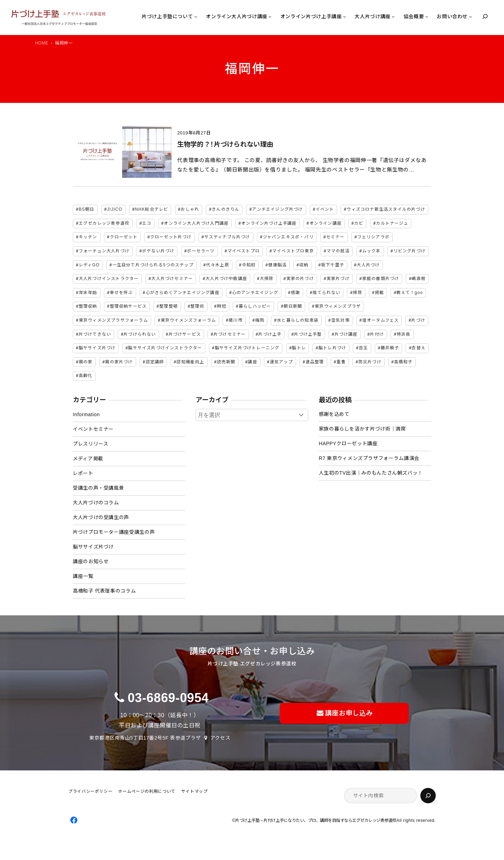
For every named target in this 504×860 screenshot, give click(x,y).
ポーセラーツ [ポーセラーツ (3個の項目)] (201, 251)
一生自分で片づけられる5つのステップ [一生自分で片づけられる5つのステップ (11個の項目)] (153, 265)
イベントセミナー (93, 429)
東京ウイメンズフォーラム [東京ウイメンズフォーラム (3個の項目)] (188, 320)
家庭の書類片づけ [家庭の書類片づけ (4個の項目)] (381, 279)
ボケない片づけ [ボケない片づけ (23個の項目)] (158, 251)
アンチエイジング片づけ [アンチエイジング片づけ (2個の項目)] (277, 209)
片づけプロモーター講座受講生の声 (114, 532)
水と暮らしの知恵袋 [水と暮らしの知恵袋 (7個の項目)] (298, 320)
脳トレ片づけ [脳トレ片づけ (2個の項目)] (332, 348)
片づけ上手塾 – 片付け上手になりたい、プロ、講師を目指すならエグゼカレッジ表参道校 (316, 820)
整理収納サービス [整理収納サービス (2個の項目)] (128, 306)
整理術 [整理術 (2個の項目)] (197, 306)
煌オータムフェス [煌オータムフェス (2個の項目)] (381, 320)
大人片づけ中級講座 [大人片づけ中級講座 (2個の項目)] (226, 279)
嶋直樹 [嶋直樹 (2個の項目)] (419, 279)
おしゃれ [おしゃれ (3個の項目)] (190, 209)
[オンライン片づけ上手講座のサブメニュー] (344, 16)
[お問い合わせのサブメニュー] (470, 16)
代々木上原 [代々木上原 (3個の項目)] (218, 265)
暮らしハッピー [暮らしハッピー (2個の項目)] (255, 306)
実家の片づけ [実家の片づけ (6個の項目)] (300, 279)
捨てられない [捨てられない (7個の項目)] (326, 293)
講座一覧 (83, 576)
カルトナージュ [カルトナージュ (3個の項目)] (392, 223)
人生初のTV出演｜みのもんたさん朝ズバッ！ (371, 473)
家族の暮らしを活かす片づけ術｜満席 (362, 429)
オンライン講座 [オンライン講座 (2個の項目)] (325, 223)
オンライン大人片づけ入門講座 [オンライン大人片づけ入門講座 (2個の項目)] (196, 223)
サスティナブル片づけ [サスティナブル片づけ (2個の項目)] (227, 237)
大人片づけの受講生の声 (101, 517)
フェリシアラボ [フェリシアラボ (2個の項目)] (373, 237)
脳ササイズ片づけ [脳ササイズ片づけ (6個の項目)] (97, 348)
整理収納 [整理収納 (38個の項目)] (88, 306)
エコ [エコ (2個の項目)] (147, 223)
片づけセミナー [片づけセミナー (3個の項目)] (230, 334)
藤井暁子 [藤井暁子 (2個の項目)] (390, 348)
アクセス (220, 738)
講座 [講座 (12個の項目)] (252, 362)
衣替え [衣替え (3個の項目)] (419, 348)
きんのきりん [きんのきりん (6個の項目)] (226, 209)
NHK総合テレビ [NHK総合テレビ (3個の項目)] (152, 209)
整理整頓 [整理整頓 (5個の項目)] (169, 306)
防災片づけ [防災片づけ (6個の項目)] (370, 362)
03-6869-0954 (168, 698)
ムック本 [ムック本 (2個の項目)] (372, 251)
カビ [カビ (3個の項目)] (359, 223)
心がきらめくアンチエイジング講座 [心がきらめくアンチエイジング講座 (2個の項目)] (183, 293)
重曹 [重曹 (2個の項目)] (341, 362)
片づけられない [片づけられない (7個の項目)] (140, 334)
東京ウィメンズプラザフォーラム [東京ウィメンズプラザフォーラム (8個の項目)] (113, 320)
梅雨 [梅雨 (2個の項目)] (260, 320)
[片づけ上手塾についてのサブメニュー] (196, 16)
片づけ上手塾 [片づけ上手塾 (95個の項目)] (308, 334)
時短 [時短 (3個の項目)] (222, 306)
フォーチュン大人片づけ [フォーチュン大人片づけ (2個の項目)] (104, 251)
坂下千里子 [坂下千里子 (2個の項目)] (332, 265)
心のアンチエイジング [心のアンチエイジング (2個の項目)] (255, 293)
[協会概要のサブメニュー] (427, 16)
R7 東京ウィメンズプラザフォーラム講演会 (369, 458)
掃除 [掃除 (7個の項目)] (357, 293)
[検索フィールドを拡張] (485, 16)
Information (86, 414)
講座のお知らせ (91, 561)
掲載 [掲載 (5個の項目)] (379, 293)
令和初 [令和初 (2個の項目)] (249, 265)
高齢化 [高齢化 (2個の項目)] (86, 376)
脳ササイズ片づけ (93, 547)
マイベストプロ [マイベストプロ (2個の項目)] (244, 251)
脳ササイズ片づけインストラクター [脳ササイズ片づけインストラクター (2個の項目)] (165, 348)
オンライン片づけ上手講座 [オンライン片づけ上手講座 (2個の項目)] (269, 223)
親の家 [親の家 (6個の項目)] (86, 362)
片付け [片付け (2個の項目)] (377, 334)
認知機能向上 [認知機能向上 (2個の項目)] (190, 362)
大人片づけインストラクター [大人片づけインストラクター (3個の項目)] (109, 279)
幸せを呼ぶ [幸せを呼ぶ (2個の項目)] (121, 293)
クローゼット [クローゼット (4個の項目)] (124, 237)
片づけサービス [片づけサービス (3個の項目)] (185, 334)
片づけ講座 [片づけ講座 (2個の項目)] (346, 334)
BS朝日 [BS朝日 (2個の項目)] (87, 209)
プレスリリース (90, 444)
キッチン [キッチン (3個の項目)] (88, 237)
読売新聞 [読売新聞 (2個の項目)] (226, 362)
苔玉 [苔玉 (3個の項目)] (363, 348)
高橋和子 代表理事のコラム (104, 591)
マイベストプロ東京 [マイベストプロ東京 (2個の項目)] (293, 251)
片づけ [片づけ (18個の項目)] (418, 320)
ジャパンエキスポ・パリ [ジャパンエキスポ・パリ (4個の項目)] (288, 237)
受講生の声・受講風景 (98, 488)
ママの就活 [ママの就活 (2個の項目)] (338, 251)
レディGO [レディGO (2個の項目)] (89, 265)
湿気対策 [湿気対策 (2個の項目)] (340, 320)
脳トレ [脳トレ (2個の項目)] (299, 348)
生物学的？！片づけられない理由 (225, 144)
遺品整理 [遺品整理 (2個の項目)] (315, 362)
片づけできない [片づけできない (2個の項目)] (95, 334)
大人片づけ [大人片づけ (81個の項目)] (368, 265)
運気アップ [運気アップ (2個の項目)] (281, 362)
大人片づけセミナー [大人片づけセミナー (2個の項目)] (172, 279)
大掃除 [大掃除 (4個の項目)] (267, 279)
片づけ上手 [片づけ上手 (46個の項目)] (270, 334)
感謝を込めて (334, 414)
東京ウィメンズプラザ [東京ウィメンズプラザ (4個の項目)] (338, 306)
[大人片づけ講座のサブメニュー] (393, 16)
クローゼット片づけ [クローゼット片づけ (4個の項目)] (171, 237)
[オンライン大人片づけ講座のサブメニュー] (270, 16)
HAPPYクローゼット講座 (348, 443)
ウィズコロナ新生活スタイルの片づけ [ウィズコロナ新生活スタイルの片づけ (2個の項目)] (386, 209)
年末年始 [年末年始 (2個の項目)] (88, 293)
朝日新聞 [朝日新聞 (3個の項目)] (293, 306)
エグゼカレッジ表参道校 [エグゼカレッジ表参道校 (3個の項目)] (104, 223)
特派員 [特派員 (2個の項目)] (404, 334)
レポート (83, 473)
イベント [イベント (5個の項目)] (325, 209)
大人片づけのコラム (96, 503)
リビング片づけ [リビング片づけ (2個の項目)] (409, 251)
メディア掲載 (88, 459)
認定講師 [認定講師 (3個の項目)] (155, 362)
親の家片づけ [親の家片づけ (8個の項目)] (119, 362)
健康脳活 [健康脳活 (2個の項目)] (277, 265)
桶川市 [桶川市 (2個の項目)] (236, 320)
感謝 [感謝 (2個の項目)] (295, 293)
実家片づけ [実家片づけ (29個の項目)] (338, 279)
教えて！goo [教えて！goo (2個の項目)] (410, 293)
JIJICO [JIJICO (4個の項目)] (115, 209)
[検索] (428, 796)
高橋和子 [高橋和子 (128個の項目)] (403, 362)
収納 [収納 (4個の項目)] (304, 265)
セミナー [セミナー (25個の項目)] (335, 237)
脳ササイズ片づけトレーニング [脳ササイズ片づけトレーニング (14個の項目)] (247, 348)
